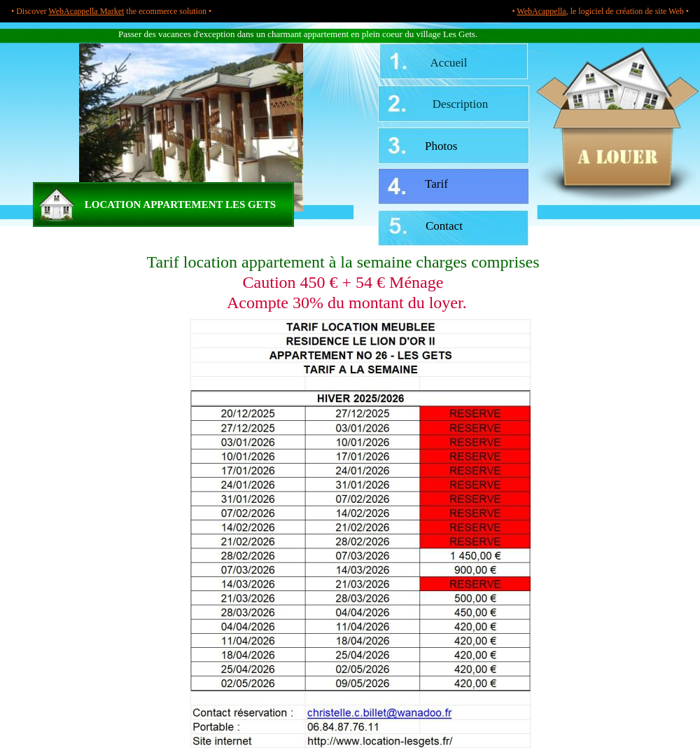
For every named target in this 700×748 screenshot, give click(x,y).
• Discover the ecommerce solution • (111, 11)
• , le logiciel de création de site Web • (600, 11)
